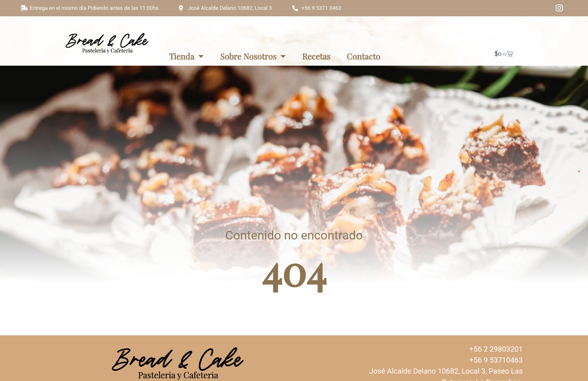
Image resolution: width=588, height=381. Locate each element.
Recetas (316, 56)
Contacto (363, 56)
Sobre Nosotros (253, 56)
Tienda (186, 56)
